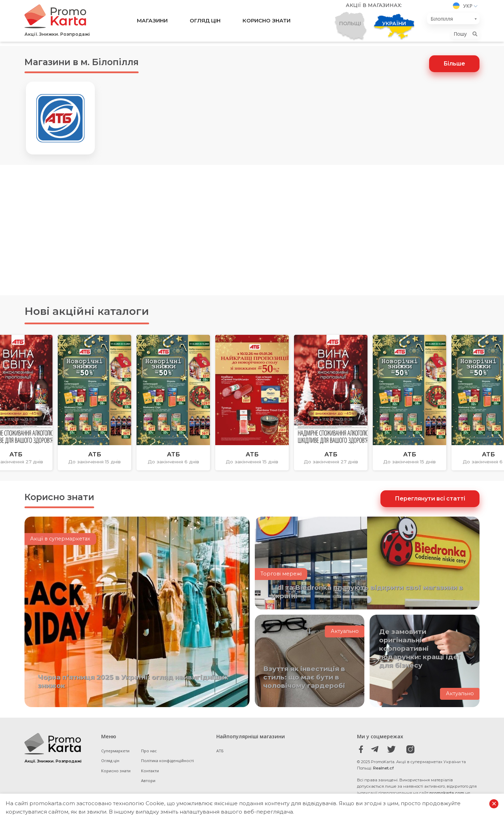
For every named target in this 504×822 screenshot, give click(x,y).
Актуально (345, 635)
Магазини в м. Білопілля (94, 62)
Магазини (146, 23)
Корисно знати (271, 23)
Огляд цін (204, 23)
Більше (454, 64)
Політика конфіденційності (168, 764)
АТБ (220, 754)
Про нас (150, 754)
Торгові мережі (282, 577)
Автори (149, 784)
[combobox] (453, 21)
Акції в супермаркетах (61, 547)
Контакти (151, 774)
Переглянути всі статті (430, 501)
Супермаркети (116, 754)
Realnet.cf (383, 772)
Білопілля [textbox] (442, 21)
